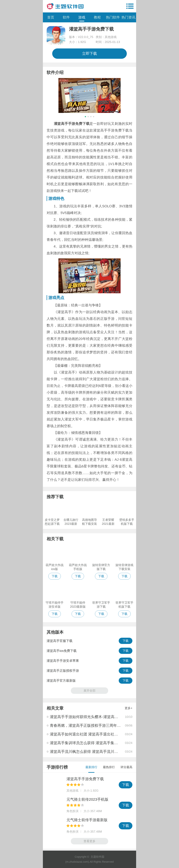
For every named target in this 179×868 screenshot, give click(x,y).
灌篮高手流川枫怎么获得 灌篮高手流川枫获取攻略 (91, 752)
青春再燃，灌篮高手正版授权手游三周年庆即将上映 (93, 725)
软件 (66, 17)
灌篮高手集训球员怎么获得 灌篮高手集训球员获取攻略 (95, 743)
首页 (51, 17)
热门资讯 (128, 17)
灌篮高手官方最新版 (61, 681)
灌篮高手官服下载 (60, 641)
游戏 (82, 17)
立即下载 (89, 53)
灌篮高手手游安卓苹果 (63, 661)
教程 (97, 17)
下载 (126, 641)
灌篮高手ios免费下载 (62, 651)
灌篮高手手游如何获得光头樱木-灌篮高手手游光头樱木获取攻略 (103, 717)
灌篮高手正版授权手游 (63, 671)
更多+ (129, 708)
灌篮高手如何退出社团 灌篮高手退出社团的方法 (89, 734)
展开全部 (89, 691)
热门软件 (113, 17)
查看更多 (89, 841)
